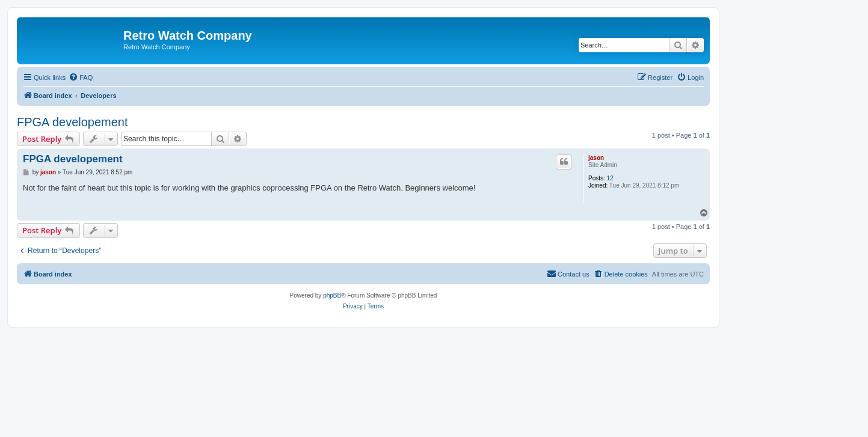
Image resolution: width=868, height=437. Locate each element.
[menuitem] (81, 78)
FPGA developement (72, 122)
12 (610, 178)
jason (596, 158)
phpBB (332, 295)
